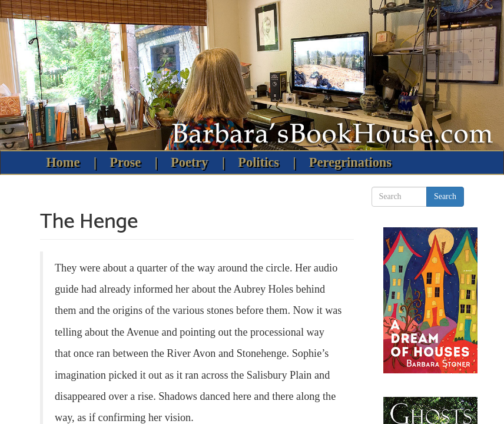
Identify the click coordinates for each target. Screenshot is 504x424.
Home (63, 162)
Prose (125, 162)
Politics (258, 162)
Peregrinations (350, 162)
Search (445, 196)
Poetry (189, 162)
